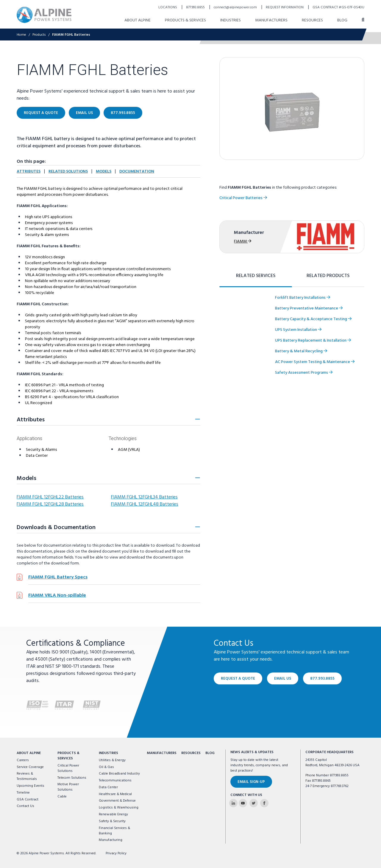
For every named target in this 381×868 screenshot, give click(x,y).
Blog (210, 753)
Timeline (23, 793)
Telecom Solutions (72, 778)
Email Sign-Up (251, 782)
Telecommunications (115, 781)
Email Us (283, 679)
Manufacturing (111, 840)
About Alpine (29, 753)
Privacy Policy (116, 853)
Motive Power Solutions (68, 787)
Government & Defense (117, 801)
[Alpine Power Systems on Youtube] (243, 803)
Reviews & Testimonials (27, 776)
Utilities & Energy (112, 760)
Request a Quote (238, 679)
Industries (108, 753)
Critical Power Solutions (68, 768)
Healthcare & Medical (115, 794)
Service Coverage (30, 767)
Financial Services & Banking (114, 831)
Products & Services (68, 756)
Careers (23, 760)
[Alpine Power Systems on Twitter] (254, 803)
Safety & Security (112, 821)
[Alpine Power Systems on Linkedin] (233, 803)
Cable (62, 797)
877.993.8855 (322, 679)
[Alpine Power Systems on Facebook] (264, 803)
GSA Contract (28, 800)
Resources (191, 753)
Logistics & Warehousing (119, 808)
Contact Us (25, 806)
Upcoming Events (31, 786)
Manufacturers (162, 753)
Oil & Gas (106, 767)
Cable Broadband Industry (119, 774)
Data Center (108, 787)
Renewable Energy (113, 814)
